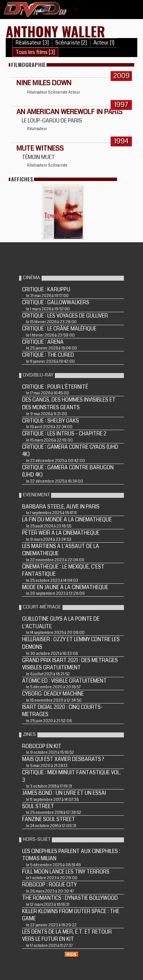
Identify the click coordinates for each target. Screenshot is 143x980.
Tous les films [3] (35, 52)
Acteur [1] (104, 43)
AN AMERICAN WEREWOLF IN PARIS (69, 112)
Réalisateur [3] (32, 43)
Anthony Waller (55, 31)
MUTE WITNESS (40, 148)
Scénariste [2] (71, 43)
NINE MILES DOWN (44, 83)
